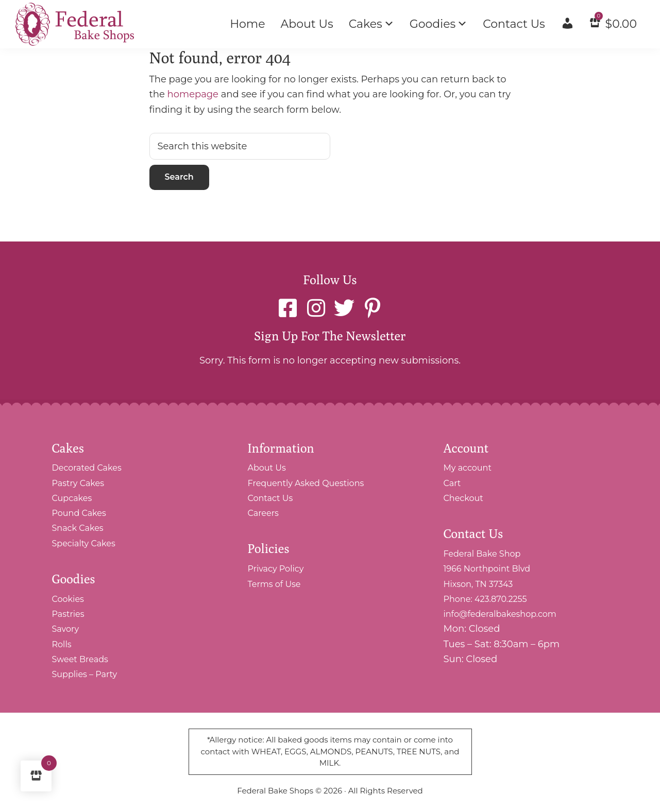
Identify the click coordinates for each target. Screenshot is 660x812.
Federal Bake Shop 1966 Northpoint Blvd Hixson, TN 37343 (487, 569)
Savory (66, 629)
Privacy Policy (276, 569)
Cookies (68, 599)
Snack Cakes (78, 528)
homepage (193, 94)
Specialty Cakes (84, 543)
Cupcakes (72, 498)
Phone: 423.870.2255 (485, 599)
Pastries (68, 614)
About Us (267, 468)
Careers (263, 513)
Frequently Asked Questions (306, 483)
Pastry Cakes (78, 483)
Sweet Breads (80, 659)
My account (468, 468)
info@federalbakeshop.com (500, 614)
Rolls (62, 644)
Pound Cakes (79, 513)
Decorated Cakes (87, 468)
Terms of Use (274, 584)
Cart (452, 483)
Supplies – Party (85, 674)
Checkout (463, 498)
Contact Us (270, 498)
